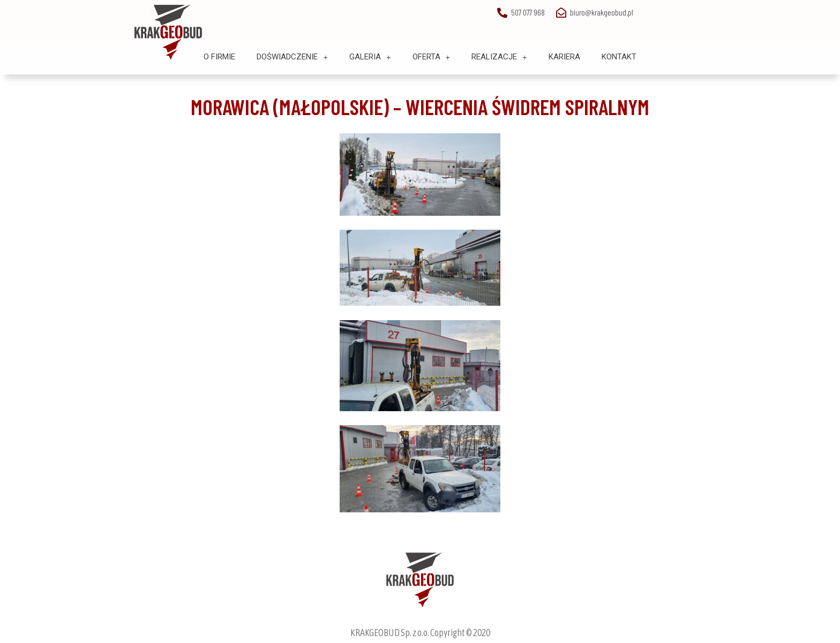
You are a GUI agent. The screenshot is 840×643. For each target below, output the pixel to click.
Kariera (564, 57)
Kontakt (619, 57)
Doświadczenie (292, 57)
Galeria (370, 57)
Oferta (432, 57)
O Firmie (219, 57)
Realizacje (499, 57)
